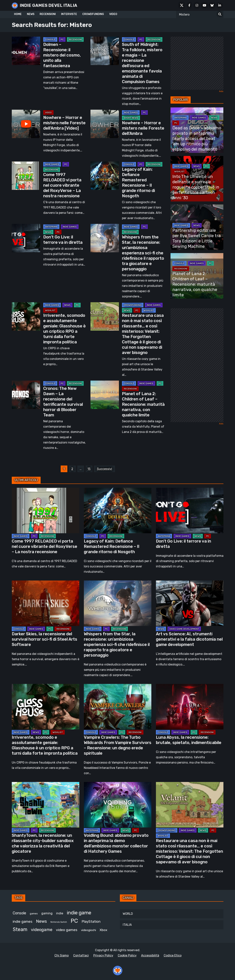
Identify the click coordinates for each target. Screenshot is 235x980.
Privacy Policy (103, 955)
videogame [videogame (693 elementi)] (42, 930)
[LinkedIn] (220, 5)
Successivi (105, 469)
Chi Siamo (62, 955)
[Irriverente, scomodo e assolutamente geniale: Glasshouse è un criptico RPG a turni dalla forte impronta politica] (26, 316)
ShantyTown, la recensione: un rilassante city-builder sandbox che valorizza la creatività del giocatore (43, 843)
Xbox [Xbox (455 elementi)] (103, 930)
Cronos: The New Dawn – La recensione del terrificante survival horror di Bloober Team (63, 402)
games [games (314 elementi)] (34, 914)
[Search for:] (220, 14)
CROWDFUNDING (93, 14)
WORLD (128, 914)
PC (62, 39)
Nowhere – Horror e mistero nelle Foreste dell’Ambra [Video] (64, 123)
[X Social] (182, 5)
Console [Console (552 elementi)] (19, 913)
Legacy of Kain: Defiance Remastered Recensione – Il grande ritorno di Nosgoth (138, 183)
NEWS (31, 14)
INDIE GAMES (131, 112)
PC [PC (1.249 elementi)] (74, 921)
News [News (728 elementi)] (41, 921)
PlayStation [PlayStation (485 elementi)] (91, 922)
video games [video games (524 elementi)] (67, 930)
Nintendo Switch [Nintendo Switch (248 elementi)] (59, 922)
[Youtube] (204, 5)
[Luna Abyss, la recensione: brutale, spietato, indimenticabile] (190, 707)
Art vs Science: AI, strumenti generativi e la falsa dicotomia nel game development (189, 639)
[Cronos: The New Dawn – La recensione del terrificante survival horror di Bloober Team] (26, 395)
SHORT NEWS (131, 118)
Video (48, 112)
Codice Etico (173, 955)
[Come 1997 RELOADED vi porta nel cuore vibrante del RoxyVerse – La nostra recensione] (26, 176)
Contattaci (81, 955)
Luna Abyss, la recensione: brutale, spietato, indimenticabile (189, 740)
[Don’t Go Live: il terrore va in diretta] (26, 238)
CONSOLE (50, 39)
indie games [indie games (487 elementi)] (23, 922)
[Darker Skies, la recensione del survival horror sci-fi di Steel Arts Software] (46, 603)
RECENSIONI (48, 14)
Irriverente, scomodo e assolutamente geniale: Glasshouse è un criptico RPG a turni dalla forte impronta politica (64, 329)
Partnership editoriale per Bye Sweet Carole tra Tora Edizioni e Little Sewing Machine (197, 238)
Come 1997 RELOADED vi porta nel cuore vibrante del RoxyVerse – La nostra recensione (62, 185)
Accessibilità (150, 955)
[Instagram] (197, 5)
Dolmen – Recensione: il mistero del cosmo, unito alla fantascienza (62, 55)
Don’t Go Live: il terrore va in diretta (63, 240)
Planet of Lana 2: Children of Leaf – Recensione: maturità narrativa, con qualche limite (143, 404)
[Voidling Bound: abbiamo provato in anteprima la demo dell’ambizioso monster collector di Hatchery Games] (118, 805)
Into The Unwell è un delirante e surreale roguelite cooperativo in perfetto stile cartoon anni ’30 (196, 187)
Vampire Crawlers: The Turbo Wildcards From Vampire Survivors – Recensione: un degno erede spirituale (118, 745)
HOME (18, 14)
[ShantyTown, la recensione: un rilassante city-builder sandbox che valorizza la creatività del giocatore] (46, 805)
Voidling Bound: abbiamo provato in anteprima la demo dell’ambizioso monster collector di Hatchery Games (116, 843)
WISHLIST (50, 310)
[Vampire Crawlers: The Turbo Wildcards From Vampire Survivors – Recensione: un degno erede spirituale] (118, 707)
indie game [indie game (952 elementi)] (79, 913)
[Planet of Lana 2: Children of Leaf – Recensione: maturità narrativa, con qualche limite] (105, 395)
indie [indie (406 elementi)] (60, 913)
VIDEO (113, 14)
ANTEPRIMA (51, 227)
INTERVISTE (69, 14)
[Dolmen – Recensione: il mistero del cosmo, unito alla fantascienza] (26, 51)
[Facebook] (189, 5)
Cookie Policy (127, 955)
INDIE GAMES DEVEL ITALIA (48, 5)
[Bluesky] (212, 5)
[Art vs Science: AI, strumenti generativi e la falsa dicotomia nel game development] (190, 603)
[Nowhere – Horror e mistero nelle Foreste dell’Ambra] (105, 124)
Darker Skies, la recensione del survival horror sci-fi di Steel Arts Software (44, 639)
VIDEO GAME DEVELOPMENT (184, 629)
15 (89, 469)
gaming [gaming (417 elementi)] (47, 913)
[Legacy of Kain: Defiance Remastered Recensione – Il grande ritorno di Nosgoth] (105, 176)
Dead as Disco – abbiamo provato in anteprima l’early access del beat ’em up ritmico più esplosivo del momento (197, 139)
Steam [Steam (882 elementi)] (20, 929)
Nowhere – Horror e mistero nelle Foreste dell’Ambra (143, 128)
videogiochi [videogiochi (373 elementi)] (88, 930)
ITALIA (127, 925)
